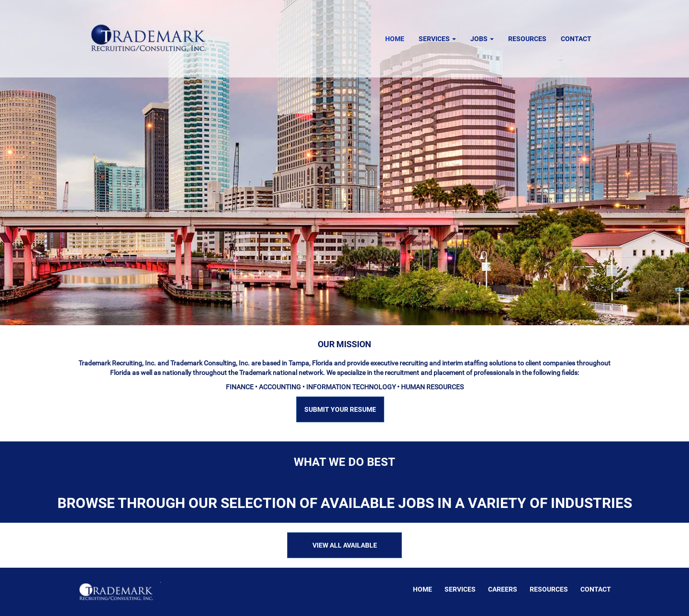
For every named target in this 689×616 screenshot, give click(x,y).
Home (395, 39)
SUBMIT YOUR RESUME (340, 409)
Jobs (482, 39)
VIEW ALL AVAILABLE (345, 545)
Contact (576, 39)
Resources (527, 39)
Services (437, 39)
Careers (503, 589)
